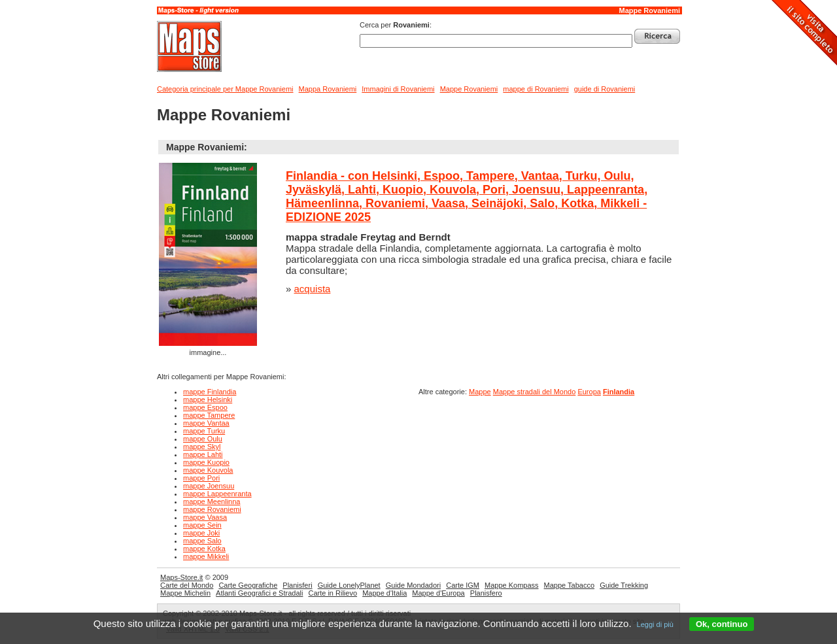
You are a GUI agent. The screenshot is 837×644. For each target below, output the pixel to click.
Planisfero (486, 593)
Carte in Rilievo (333, 593)
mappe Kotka (204, 549)
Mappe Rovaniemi (649, 10)
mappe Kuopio (206, 462)
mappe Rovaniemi (212, 509)
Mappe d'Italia (384, 593)
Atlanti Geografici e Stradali (259, 593)
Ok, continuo (722, 624)
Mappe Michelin (185, 593)
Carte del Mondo (187, 585)
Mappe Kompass (512, 585)
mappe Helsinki (208, 399)
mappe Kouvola (208, 470)
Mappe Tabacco (569, 585)
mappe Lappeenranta (217, 494)
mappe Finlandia (210, 392)
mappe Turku (204, 431)
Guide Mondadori (413, 585)
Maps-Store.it (181, 577)
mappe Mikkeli (206, 556)
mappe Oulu (203, 439)
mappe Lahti (203, 454)
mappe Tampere (209, 415)
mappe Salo (202, 541)
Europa (589, 392)
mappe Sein (202, 525)
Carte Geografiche (248, 585)
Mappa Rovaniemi (328, 89)
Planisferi (297, 585)
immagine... (208, 260)
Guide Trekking (624, 585)
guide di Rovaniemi (605, 89)
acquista (313, 289)
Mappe (480, 392)
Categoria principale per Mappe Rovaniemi (225, 89)
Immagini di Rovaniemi (398, 89)
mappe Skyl (202, 447)
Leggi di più (655, 624)
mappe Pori (201, 478)
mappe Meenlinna (212, 501)
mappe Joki (201, 533)
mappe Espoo (205, 407)
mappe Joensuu (209, 486)
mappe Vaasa (205, 517)
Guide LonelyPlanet (349, 585)
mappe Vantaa (206, 423)
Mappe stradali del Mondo (535, 392)
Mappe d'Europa (438, 593)
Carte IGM (463, 585)
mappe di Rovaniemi (536, 89)
